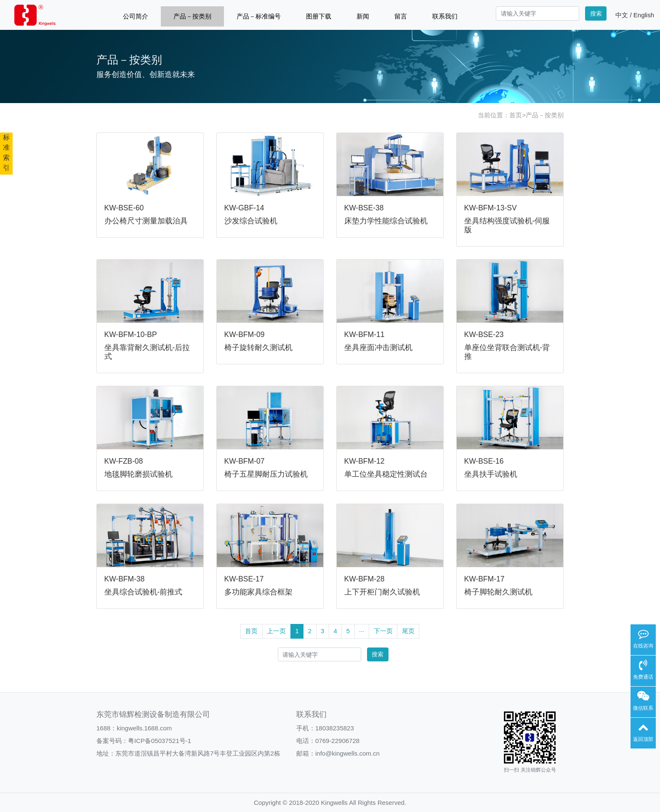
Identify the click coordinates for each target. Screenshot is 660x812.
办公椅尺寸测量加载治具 (146, 221)
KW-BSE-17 (244, 579)
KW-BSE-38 (364, 208)
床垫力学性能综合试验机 (386, 221)
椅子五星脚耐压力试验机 (266, 474)
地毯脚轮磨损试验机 (138, 474)
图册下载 (319, 16)
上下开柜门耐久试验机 (382, 592)
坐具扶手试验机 (491, 474)
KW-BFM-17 (484, 579)
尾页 (408, 631)
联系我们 (445, 16)
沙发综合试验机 (251, 221)
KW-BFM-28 (365, 579)
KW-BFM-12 (365, 461)
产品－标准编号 (259, 16)
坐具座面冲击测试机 (378, 348)
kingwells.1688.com (144, 728)
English (644, 15)
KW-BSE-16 (484, 461)
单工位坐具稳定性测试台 (386, 474)
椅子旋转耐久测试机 (258, 348)
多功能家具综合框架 (258, 592)
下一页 (383, 631)
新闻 (363, 16)
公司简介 (136, 16)
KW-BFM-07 (245, 461)
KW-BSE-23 (484, 334)
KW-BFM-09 (245, 334)
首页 (516, 115)
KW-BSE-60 (124, 208)
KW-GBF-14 (244, 208)
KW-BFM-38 (125, 579)
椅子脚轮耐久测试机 (498, 592)
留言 (401, 16)
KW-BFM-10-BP (131, 334)
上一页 (276, 631)
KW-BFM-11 (365, 334)
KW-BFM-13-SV (491, 208)
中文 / (624, 15)
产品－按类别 (192, 16)
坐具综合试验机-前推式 (144, 592)
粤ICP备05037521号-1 (160, 741)
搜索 (596, 13)
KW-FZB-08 (124, 461)
